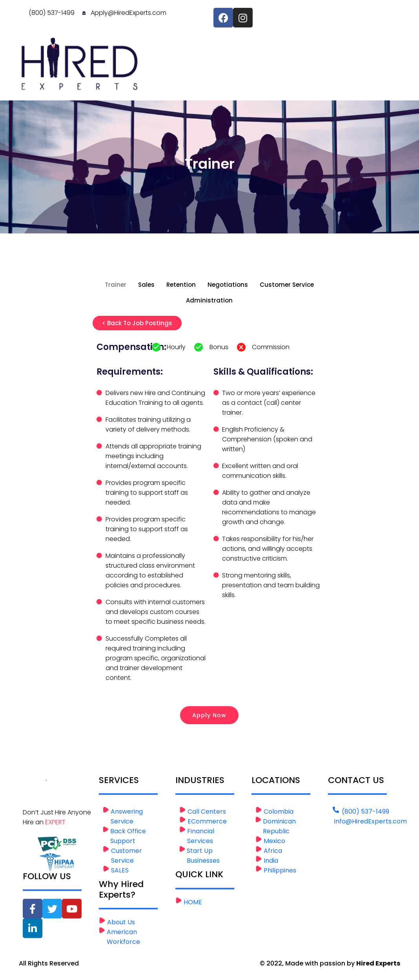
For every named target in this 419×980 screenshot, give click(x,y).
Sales (146, 285)
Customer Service (287, 285)
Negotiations (228, 285)
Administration (209, 300)
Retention (181, 285)
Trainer (116, 285)
